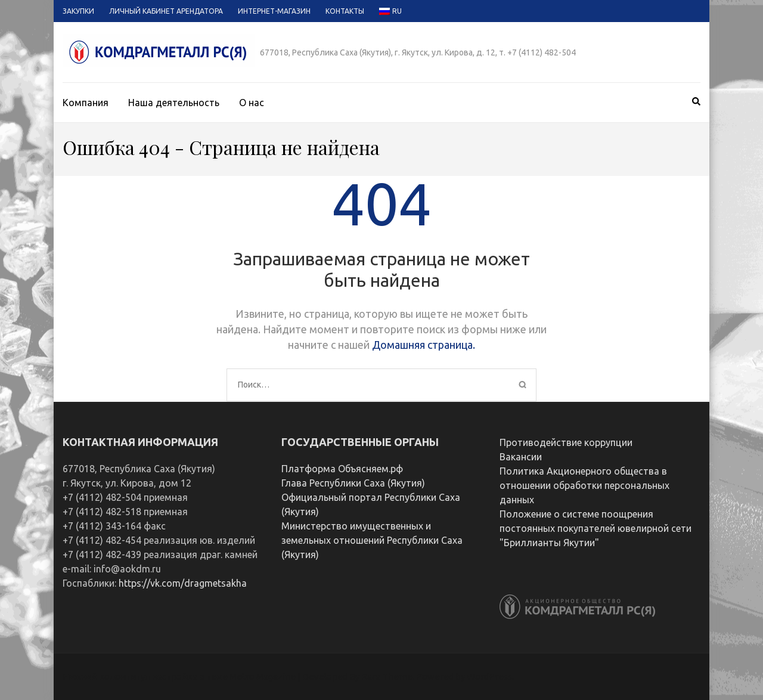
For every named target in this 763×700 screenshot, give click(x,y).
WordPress (489, 676)
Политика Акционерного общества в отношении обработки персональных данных (584, 485)
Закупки (78, 11)
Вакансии (521, 457)
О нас (252, 103)
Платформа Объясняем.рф (342, 469)
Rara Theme (387, 676)
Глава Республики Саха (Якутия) (353, 483)
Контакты (345, 11)
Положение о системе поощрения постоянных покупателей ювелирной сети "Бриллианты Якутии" (595, 528)
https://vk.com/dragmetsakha (183, 583)
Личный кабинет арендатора (166, 11)
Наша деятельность (174, 103)
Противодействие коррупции (566, 442)
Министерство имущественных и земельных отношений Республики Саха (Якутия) (372, 540)
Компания (86, 103)
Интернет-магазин (274, 11)
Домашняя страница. (424, 345)
